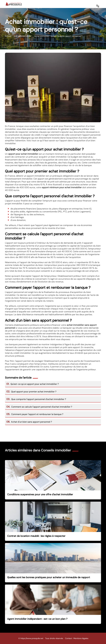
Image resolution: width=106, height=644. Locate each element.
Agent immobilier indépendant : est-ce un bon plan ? (37, 619)
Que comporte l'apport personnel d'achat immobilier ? (36, 399)
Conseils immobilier (23, 36)
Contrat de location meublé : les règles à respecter (36, 536)
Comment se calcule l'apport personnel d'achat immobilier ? (39, 407)
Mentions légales (81, 638)
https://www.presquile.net (32, 638)
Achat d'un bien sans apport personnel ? (29, 422)
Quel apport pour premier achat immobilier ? (31, 392)
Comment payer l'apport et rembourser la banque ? (35, 414)
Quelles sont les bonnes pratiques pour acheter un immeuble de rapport (49, 577)
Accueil (8, 36)
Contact (69, 638)
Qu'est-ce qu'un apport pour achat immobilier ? (33, 384)
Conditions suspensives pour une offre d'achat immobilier (40, 494)
